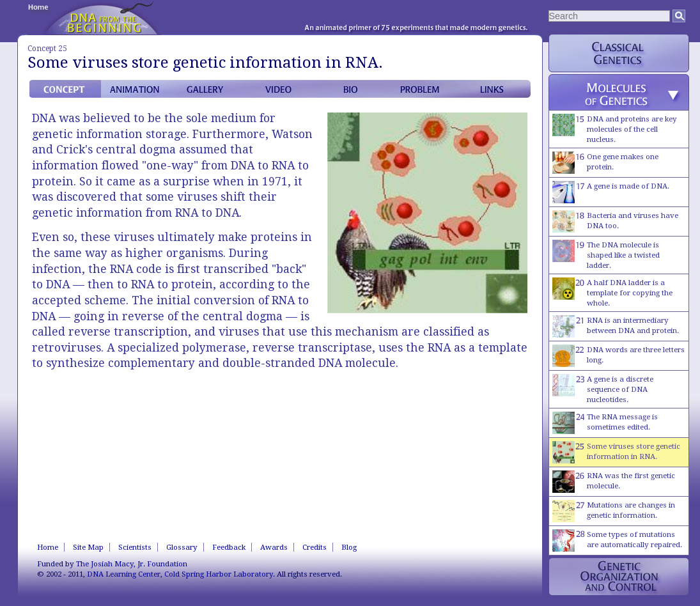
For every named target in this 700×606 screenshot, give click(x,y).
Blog (349, 547)
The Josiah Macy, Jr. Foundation (132, 564)
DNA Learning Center (124, 574)
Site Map (88, 547)
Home (48, 547)
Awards (274, 547)
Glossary (182, 547)
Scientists (135, 547)
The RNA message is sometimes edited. (605, 423)
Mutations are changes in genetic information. (614, 511)
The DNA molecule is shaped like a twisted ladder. (606, 255)
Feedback (229, 547)
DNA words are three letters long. (618, 356)
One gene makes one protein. (605, 163)
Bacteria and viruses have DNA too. (615, 221)
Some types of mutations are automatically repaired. (617, 540)
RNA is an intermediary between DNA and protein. (616, 326)
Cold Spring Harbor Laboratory (219, 574)
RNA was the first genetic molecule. (614, 482)
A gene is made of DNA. (611, 192)
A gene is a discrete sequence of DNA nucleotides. (603, 389)
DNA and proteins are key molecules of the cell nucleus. (615, 129)
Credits (315, 547)
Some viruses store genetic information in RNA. (616, 452)
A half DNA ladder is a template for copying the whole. (612, 292)
